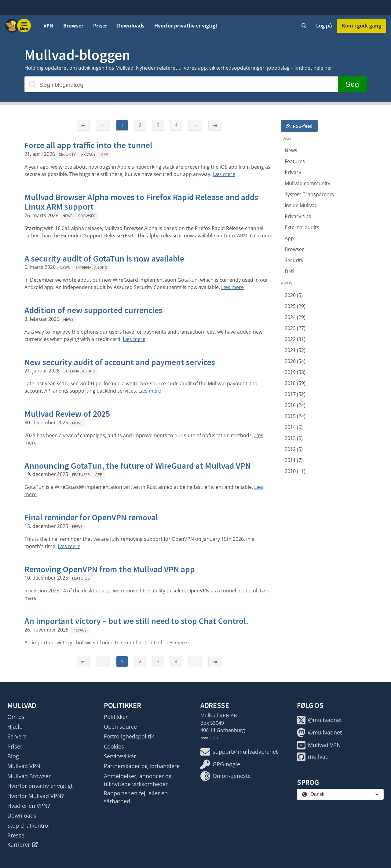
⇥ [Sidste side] (215, 125)
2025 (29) (295, 306)
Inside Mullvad (301, 205)
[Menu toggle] (24, 26)
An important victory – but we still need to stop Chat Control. (136, 621)
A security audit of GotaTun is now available (104, 258)
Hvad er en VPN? (29, 806)
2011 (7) (294, 460)
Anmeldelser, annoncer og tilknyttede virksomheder (138, 780)
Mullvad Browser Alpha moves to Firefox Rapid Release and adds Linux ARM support (141, 202)
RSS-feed (299, 126)
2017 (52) (295, 394)
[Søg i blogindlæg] (181, 84)
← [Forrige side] (103, 125)
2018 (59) (295, 383)
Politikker (116, 717)
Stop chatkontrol (29, 826)
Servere (17, 736)
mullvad (313, 757)
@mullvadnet (319, 720)
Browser (73, 26)
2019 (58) (295, 372)
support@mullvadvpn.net (239, 752)
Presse (16, 835)
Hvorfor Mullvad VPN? (36, 796)
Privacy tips (298, 216)
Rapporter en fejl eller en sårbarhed (136, 797)
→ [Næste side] (195, 125)
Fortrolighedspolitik (129, 736)
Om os (16, 717)
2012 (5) (294, 449)
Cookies (114, 746)
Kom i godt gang (362, 26)
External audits (91, 267)
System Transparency (310, 194)
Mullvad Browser (29, 776)
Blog (13, 756)
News (68, 216)
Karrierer (23, 844)
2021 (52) (295, 350)
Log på (324, 26)
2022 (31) (295, 339)
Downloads (131, 26)
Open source (120, 727)
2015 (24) (295, 416)
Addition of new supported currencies (93, 310)
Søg (352, 84)
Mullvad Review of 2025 (67, 414)
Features (81, 475)
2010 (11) (295, 471)
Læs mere (224, 174)
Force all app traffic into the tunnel (88, 145)
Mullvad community (307, 183)
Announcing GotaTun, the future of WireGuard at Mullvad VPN (138, 466)
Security (67, 154)
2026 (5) (294, 295)
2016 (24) (295, 405)
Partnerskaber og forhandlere (142, 766)
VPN (48, 26)
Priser (100, 26)
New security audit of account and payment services (120, 362)
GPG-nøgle (220, 764)
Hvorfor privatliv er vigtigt (186, 26)
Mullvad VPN (24, 766)
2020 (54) (295, 361)
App (104, 154)
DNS (290, 271)
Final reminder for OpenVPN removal (91, 517)
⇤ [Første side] (83, 125)
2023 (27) (295, 328)
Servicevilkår (120, 756)
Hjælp (15, 727)
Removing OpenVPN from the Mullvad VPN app (110, 569)
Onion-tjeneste (226, 776)
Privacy (88, 154)
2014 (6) (294, 427)
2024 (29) (295, 317)
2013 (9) (294, 438)
